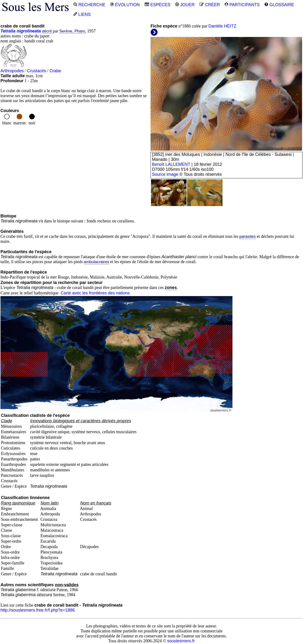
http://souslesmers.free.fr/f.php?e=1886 (38, 610)
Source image (165, 174)
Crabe (55, 71)
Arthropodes (12, 71)
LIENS (82, 14)
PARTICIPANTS (242, 5)
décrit (47, 31)
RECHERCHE (89, 5)
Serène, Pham (72, 31)
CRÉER (210, 5)
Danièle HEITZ (222, 26)
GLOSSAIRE (279, 5)
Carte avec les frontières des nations (95, 293)
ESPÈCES (157, 5)
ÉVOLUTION (125, 5)
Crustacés (37, 71)
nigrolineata (29, 31)
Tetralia (8, 31)
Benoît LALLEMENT (171, 164)
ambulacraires (96, 262)
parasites (247, 236)
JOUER (185, 5)
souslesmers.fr (181, 641)
